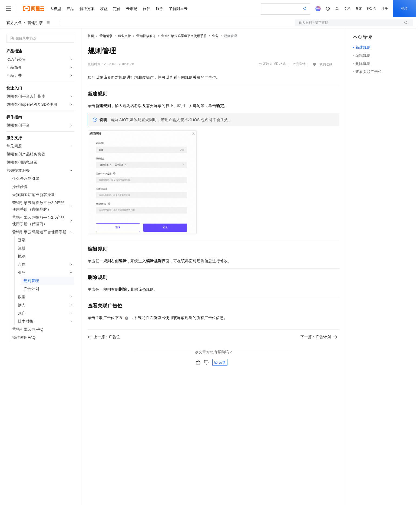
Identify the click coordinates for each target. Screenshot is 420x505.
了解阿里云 (178, 9)
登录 (404, 9)
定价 (117, 9)
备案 (359, 9)
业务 (215, 36)
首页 (91, 36)
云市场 (132, 9)
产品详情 (299, 64)
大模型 (55, 9)
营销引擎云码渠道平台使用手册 (184, 36)
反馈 (220, 362)
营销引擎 (35, 23)
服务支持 (124, 36)
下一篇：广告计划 (319, 337)
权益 (104, 9)
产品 (70, 9)
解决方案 (87, 9)
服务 (160, 9)
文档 (347, 9)
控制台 (372, 9)
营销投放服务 (146, 36)
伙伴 (147, 9)
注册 (385, 9)
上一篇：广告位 (104, 337)
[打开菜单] (9, 9)
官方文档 (14, 23)
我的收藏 (326, 64)
